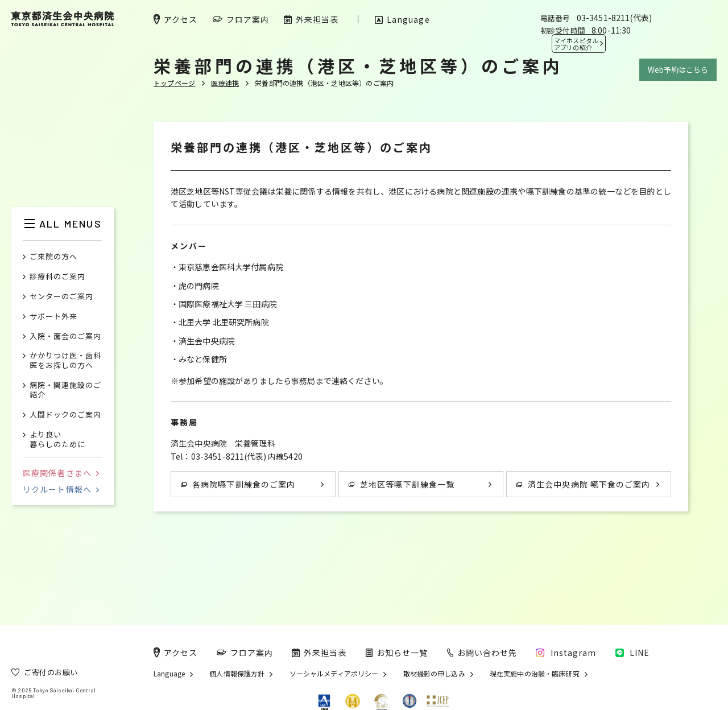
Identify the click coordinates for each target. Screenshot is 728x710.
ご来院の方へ (53, 257)
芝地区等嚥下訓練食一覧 (402, 484)
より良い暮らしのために (57, 440)
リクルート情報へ (61, 489)
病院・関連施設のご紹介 (65, 390)
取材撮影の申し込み (434, 674)
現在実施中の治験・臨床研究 (535, 674)
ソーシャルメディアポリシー (334, 674)
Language (169, 674)
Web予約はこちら (678, 70)
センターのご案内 (61, 297)
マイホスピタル (576, 44)
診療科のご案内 (57, 277)
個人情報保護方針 (237, 674)
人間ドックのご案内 (65, 415)
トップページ (174, 83)
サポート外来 (53, 317)
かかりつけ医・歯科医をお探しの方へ (65, 361)
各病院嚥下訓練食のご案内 (238, 484)
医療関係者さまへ (61, 473)
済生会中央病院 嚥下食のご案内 (584, 484)
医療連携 (225, 83)
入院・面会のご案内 (65, 337)
